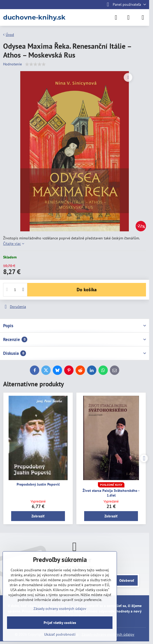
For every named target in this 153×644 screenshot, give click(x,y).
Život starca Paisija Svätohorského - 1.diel (111, 493)
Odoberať (127, 580)
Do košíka (87, 290)
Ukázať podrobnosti (60, 634)
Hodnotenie (12, 64)
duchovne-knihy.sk (34, 17)
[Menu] (143, 17)
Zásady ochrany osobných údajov (60, 609)
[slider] (35, 64)
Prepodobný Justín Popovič (38, 484)
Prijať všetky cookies (60, 623)
